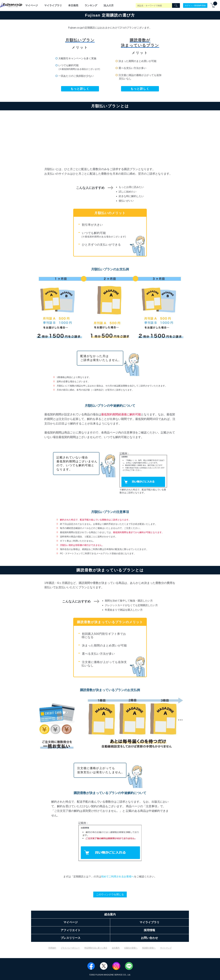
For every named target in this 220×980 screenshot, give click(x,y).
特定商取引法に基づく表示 (96, 948)
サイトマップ (166, 948)
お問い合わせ (149, 938)
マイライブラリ (53, 5)
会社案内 (116, 948)
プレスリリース (71, 938)
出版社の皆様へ (131, 948)
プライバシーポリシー (70, 948)
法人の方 (109, 5)
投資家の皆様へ (149, 948)
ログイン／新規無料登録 (195, 5)
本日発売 (73, 5)
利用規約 (52, 948)
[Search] (176, 6)
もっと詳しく (80, 89)
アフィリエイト (71, 930)
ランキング (91, 5)
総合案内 (110, 914)
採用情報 (149, 930)
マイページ (32, 5)
